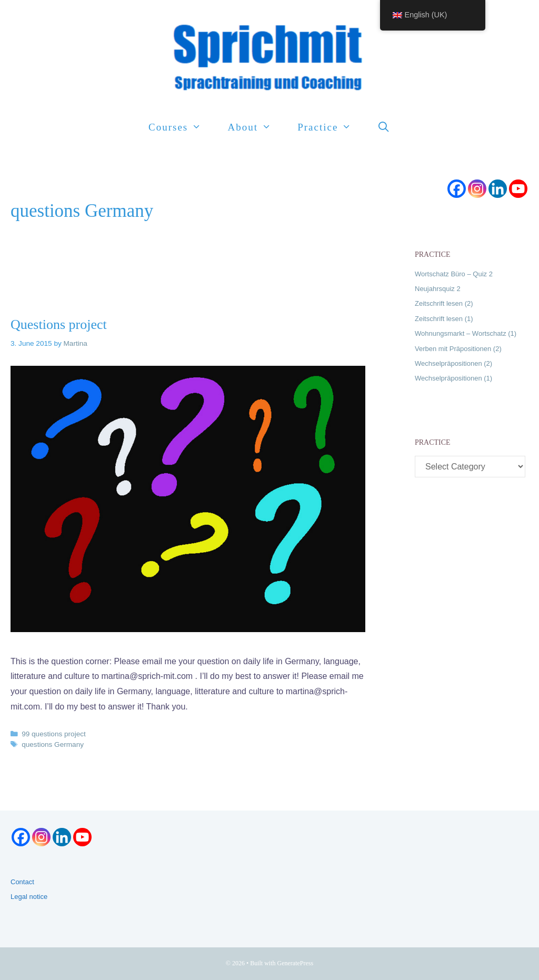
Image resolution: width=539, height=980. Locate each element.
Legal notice (29, 897)
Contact (22, 882)
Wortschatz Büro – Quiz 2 (454, 274)
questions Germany (53, 744)
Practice (331, 127)
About (256, 127)
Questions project (59, 324)
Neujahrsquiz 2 (438, 289)
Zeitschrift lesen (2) (444, 303)
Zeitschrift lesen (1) (444, 319)
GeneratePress (296, 963)
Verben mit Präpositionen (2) (458, 349)
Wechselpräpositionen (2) (453, 363)
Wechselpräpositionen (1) (453, 378)
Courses (181, 127)
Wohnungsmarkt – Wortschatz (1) (466, 333)
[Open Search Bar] (384, 127)
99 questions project (54, 734)
